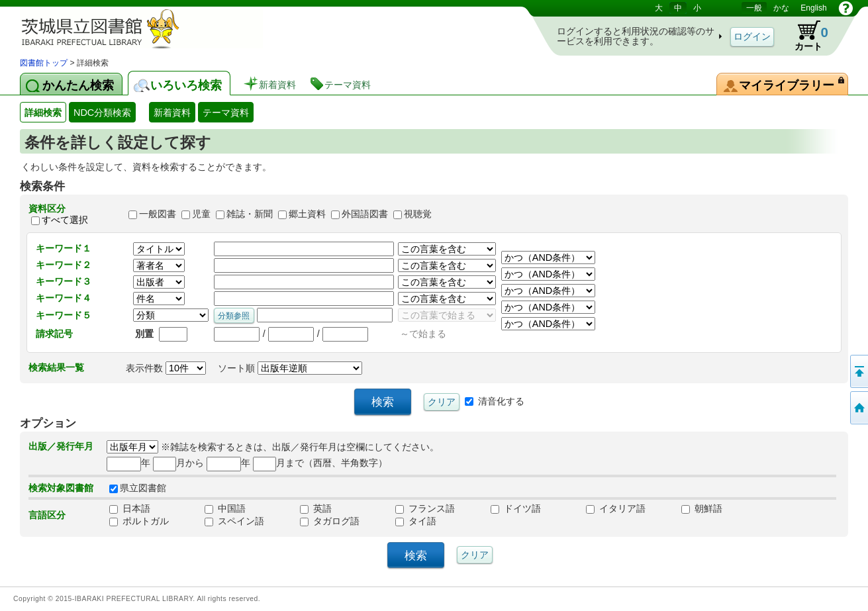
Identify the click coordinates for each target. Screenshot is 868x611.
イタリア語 (616, 508)
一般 (754, 8)
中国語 (225, 508)
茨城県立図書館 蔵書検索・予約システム (159, 28)
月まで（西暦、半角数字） (320, 463)
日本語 (130, 508)
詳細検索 (43, 113)
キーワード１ (64, 248)
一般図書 (158, 214)
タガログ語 (330, 521)
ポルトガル (139, 521)
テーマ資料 (226, 113)
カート (805, 36)
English (813, 8)
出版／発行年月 (61, 446)
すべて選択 (65, 220)
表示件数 (166, 368)
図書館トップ (44, 63)
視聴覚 (418, 214)
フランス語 (425, 508)
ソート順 (290, 368)
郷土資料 (307, 214)
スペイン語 (234, 521)
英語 (316, 508)
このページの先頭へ (858, 371)
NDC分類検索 (102, 113)
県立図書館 (138, 488)
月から (178, 463)
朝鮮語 (702, 508)
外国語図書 (365, 214)
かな (781, 8)
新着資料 (172, 113)
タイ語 (416, 521)
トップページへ (858, 408)
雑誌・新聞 (250, 214)
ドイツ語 (516, 508)
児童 (201, 214)
